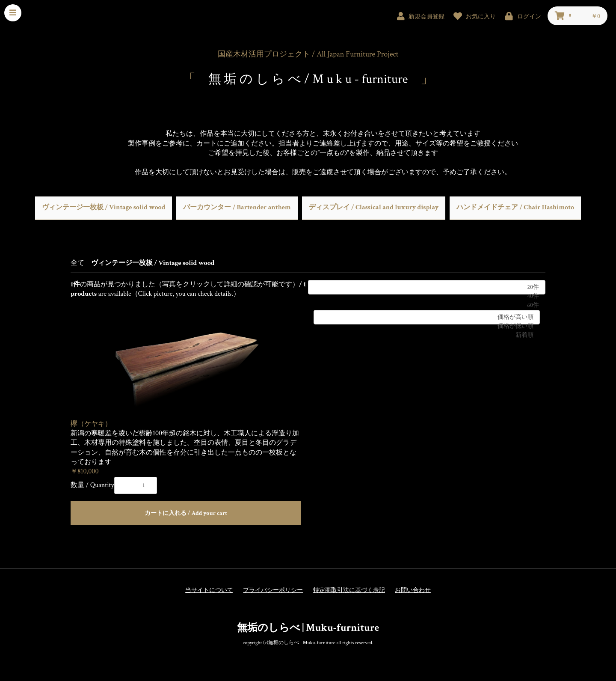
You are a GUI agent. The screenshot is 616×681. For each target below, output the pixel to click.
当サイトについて (209, 590)
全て (77, 263)
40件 (427, 296)
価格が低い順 (427, 326)
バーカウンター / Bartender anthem (237, 207)
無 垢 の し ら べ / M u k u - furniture (308, 79)
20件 (427, 287)
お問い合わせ (413, 590)
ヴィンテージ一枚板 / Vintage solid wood (104, 207)
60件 (427, 305)
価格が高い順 (427, 317)
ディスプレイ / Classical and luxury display (374, 207)
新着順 (427, 335)
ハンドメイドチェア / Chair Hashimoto (515, 207)
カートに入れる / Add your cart (186, 513)
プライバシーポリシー (273, 590)
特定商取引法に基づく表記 (349, 590)
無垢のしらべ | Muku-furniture (308, 628)
